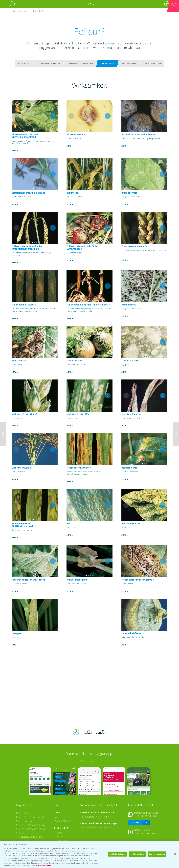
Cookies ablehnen (137, 854)
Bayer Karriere (25, 821)
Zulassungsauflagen (49, 64)
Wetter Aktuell (62, 821)
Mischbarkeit (129, 64)
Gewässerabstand (153, 64)
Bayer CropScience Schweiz (32, 829)
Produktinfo (24, 64)
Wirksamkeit (108, 64)
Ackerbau (60, 833)
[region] (89, 854)
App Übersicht (90, 761)
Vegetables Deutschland (30, 837)
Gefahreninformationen (81, 64)
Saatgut (59, 837)
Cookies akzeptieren (157, 854)
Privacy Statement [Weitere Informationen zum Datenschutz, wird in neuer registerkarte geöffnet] (44, 865)
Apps (58, 817)
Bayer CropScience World (31, 817)
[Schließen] (175, 854)
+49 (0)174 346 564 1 (147, 816)
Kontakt (135, 822)
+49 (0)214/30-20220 (147, 833)
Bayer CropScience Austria (31, 825)
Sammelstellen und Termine (96, 817)
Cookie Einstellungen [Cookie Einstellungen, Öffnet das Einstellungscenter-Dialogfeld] (117, 854)
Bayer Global (24, 813)
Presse (21, 833)
